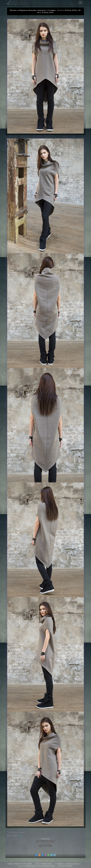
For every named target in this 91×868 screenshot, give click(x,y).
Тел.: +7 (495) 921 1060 (44, 864)
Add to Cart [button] (45, 846)
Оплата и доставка (65, 866)
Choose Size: (45, 839)
